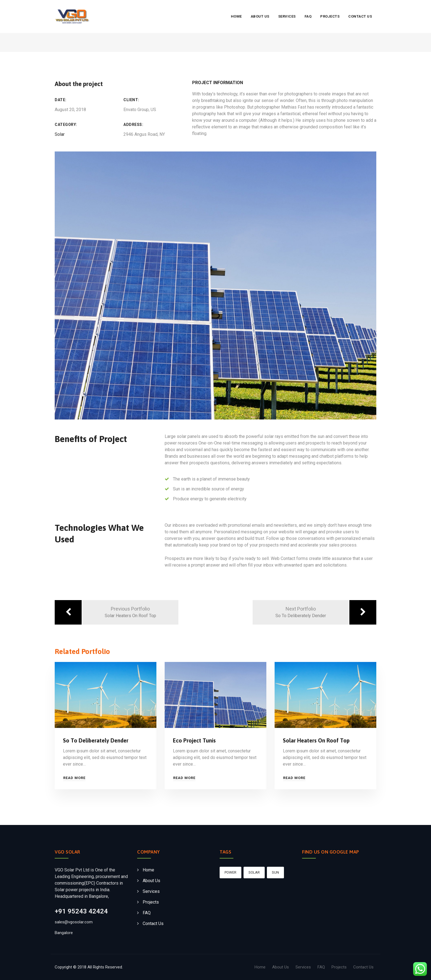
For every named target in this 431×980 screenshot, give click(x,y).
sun (275, 872)
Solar (60, 134)
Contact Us (360, 16)
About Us (260, 16)
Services (287, 16)
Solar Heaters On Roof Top (316, 740)
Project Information (218, 83)
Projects (330, 16)
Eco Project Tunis (194, 740)
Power (230, 872)
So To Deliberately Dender (96, 740)
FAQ (308, 16)
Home (236, 16)
